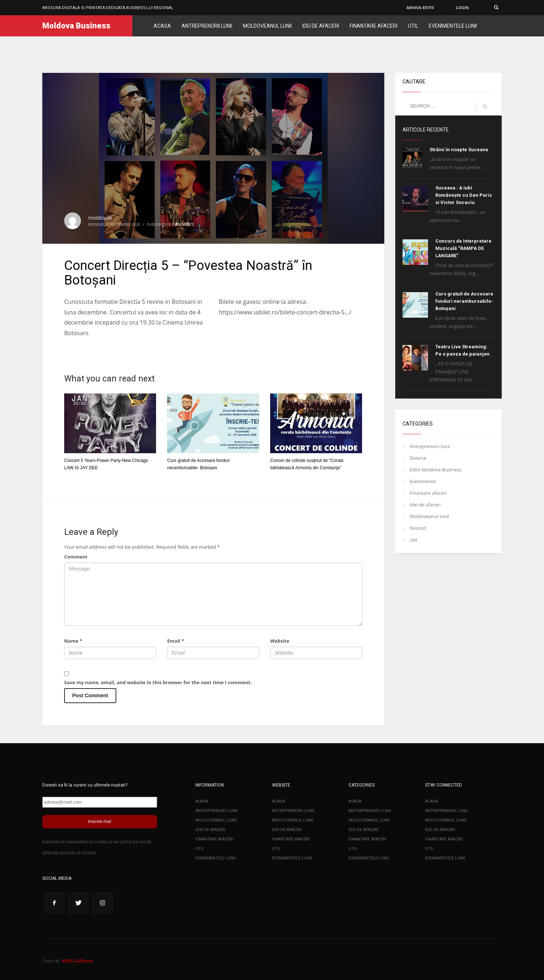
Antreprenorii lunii (430, 446)
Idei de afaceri (425, 505)
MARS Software (77, 961)
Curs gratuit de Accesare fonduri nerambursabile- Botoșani (464, 301)
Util (414, 540)
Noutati (418, 528)
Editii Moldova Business (436, 470)
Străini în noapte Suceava (459, 150)
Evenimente (183, 224)
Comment (76, 557)
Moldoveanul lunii (430, 516)
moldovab (100, 218)
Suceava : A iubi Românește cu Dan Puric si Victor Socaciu (464, 195)
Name (73, 641)
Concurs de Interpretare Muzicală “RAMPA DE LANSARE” (463, 248)
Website (280, 641)
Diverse (418, 458)
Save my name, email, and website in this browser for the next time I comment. (158, 682)
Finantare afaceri (428, 493)
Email (175, 641)
